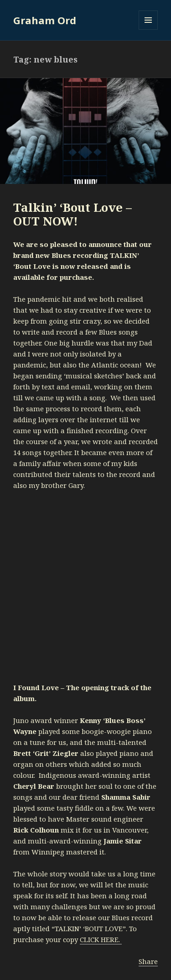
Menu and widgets (148, 29)
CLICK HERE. (101, 939)
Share (148, 961)
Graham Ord (45, 20)
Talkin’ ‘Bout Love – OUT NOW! (73, 214)
